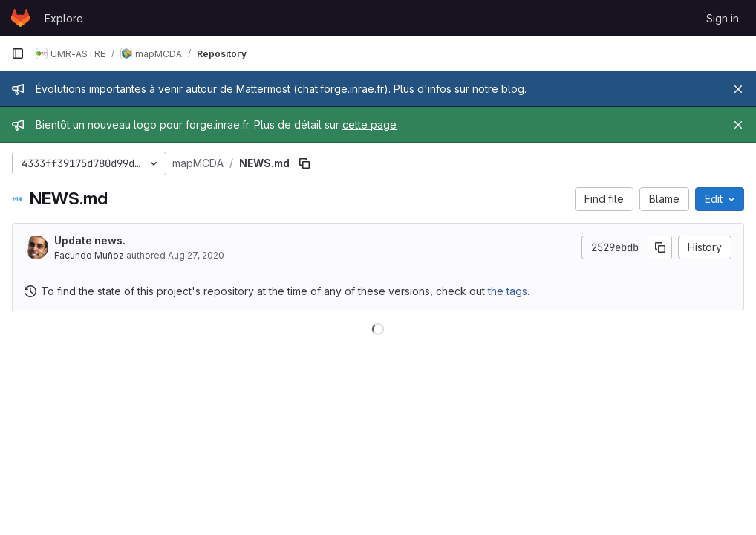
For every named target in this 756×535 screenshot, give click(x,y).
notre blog (498, 89)
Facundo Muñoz (89, 255)
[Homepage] (20, 18)
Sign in (723, 18)
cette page (369, 124)
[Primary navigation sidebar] (18, 53)
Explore (64, 18)
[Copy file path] (304, 163)
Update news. (90, 240)
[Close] (738, 89)
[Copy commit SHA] (660, 247)
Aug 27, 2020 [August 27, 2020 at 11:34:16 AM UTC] (196, 255)
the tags (508, 291)
